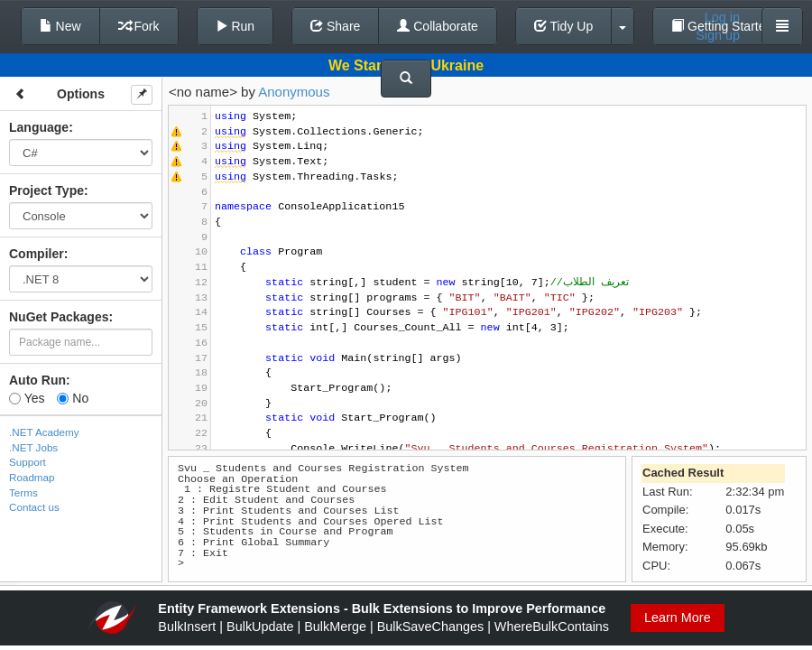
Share (335, 26)
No (73, 398)
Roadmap (32, 477)
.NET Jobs (33, 447)
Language (39, 127)
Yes (27, 398)
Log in (722, 17)
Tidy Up (563, 26)
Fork (139, 26)
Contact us (34, 507)
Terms (23, 492)
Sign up (718, 35)
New (60, 26)
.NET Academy (44, 432)
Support (28, 462)
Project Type (46, 190)
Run (235, 26)
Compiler (37, 254)
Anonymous (294, 92)
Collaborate (438, 26)
